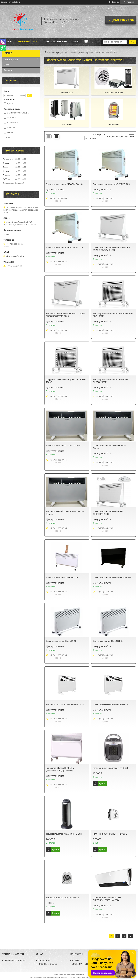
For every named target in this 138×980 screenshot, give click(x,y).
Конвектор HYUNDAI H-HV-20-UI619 (110, 704)
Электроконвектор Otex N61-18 (108, 641)
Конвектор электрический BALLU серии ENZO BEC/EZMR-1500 (112, 249)
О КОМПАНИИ (44, 960)
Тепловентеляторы (113, 93)
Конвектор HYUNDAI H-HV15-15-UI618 (65, 704)
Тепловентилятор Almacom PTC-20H (64, 834)
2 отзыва (115, 2)
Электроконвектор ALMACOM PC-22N (111, 184)
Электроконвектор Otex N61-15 (61, 641)
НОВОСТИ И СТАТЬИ (48, 964)
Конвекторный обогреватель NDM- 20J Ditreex (65, 513)
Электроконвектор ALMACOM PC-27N (65, 247)
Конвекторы (67, 93)
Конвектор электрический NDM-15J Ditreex (110, 447)
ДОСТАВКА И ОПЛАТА (82, 964)
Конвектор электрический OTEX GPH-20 (112, 577)
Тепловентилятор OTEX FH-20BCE (110, 834)
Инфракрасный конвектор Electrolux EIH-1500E (66, 381)
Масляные (67, 124)
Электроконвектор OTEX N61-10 (62, 577)
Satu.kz (81, 975)
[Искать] (132, 42)
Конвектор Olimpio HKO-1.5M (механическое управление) (60, 769)
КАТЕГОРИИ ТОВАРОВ (14, 960)
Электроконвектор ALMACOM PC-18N (65, 184)
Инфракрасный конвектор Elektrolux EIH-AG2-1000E (113, 315)
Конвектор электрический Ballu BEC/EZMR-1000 (108, 513)
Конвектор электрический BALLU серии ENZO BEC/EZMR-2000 (65, 315)
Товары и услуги (28, 42)
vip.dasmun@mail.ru (15, 256)
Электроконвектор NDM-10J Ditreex (63, 446)
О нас (76, 42)
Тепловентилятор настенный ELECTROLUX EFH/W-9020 (107, 899)
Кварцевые (113, 124)
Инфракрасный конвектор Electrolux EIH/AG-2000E (110, 381)
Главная (8, 42)
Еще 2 (9, 138)
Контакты (8, 70)
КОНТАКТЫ (77, 960)
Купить (102, 783)
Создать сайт (6, 2)
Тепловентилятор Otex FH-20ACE (62, 898)
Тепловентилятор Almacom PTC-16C (111, 768)
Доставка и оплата (57, 42)
